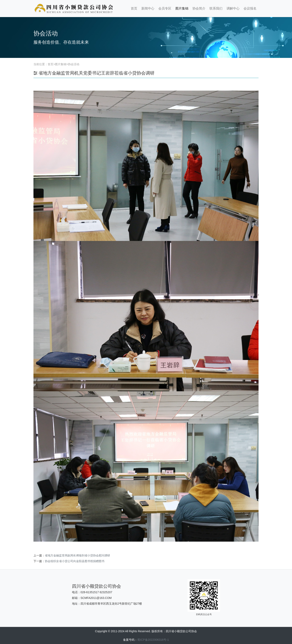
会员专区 (165, 8)
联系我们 (216, 8)
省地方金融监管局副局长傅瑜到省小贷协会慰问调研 (77, 555)
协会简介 (199, 8)
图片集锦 (182, 8)
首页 (134, 8)
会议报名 (250, 8)
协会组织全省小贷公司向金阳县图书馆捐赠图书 (75, 561)
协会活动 (74, 64)
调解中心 (233, 8)
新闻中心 (148, 8)
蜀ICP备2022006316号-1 (153, 640)
